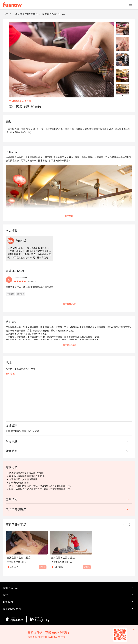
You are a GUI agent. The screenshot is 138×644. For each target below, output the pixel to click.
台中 (6, 14)
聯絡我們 (69, 602)
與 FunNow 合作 (69, 609)
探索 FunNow (69, 588)
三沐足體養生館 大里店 (25, 14)
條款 (69, 595)
